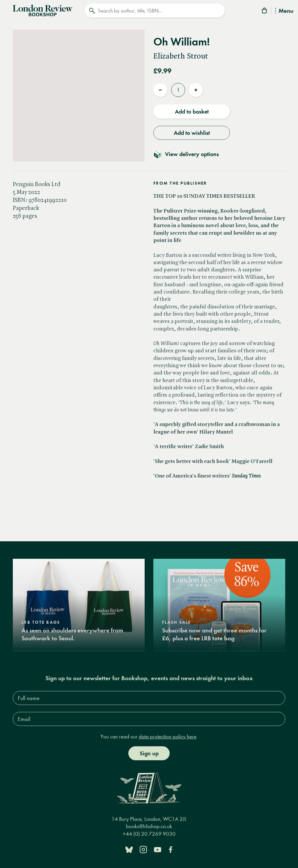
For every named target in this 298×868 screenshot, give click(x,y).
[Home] (43, 10)
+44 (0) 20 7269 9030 (149, 834)
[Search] (155, 10)
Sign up (149, 753)
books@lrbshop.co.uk (149, 826)
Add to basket (192, 112)
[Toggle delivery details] (190, 154)
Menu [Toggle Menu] (284, 11)
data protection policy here (168, 737)
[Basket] (265, 12)
